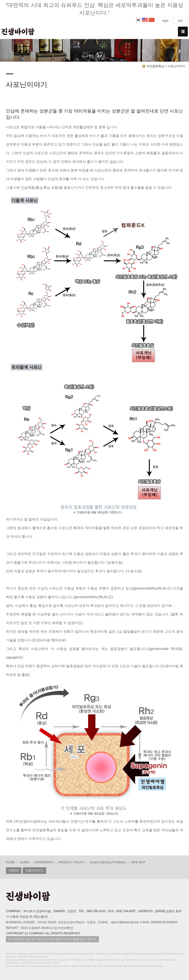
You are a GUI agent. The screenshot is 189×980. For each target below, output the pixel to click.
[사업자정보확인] (62, 928)
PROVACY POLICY (71, 862)
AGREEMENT (44, 862)
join (180, 21)
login (165, 21)
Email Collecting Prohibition (108, 862)
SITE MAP (138, 862)
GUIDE (25, 862)
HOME (10, 862)
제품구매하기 (34, 870)
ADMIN (14, 870)
